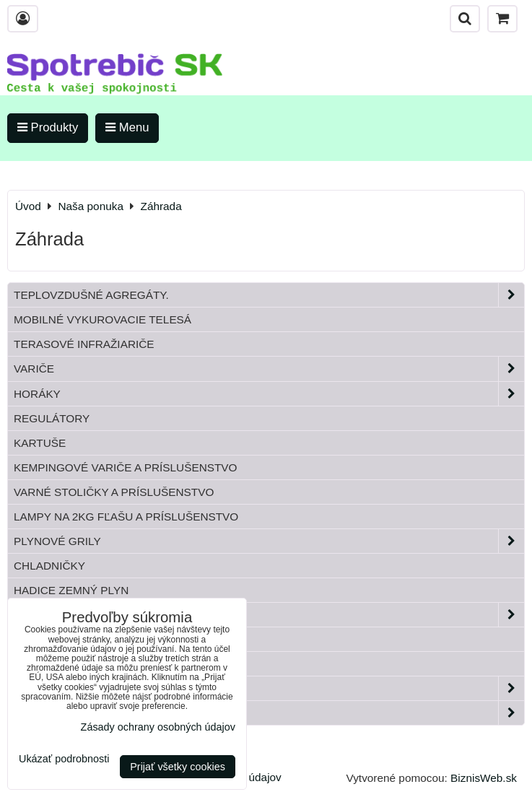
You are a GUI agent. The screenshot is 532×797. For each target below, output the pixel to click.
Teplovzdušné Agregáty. (269, 295)
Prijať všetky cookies (178, 767)
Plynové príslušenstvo (269, 615)
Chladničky (49, 566)
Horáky (269, 394)
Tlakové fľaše (58, 639)
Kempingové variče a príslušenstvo (126, 467)
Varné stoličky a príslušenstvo (114, 492)
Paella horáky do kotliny (269, 713)
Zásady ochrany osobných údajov (158, 727)
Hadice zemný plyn (71, 590)
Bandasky (44, 664)
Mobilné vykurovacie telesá (103, 319)
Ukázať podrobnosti (64, 759)
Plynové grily (269, 541)
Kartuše (40, 443)
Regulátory (52, 418)
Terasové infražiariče (84, 344)
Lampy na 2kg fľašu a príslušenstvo (126, 517)
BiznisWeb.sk (484, 778)
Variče (269, 369)
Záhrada (269, 688)
